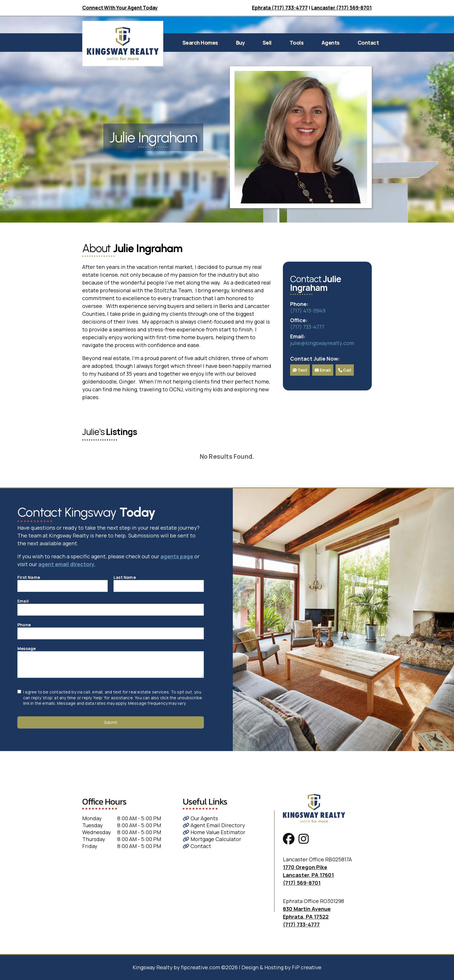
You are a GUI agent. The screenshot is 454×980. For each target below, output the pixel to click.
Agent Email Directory (214, 825)
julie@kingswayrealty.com (322, 343)
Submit (111, 722)
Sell (267, 43)
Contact (368, 43)
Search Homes (200, 43)
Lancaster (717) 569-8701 (342, 8)
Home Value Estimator (214, 832)
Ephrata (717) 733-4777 (280, 8)
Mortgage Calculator (212, 839)
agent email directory (66, 564)
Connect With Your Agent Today (120, 8)
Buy (240, 43)
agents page (177, 556)
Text (300, 370)
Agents (331, 43)
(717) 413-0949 (308, 311)
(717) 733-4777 (307, 327)
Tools (297, 43)
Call (345, 370)
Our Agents (200, 818)
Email (323, 370)
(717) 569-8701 (302, 883)
